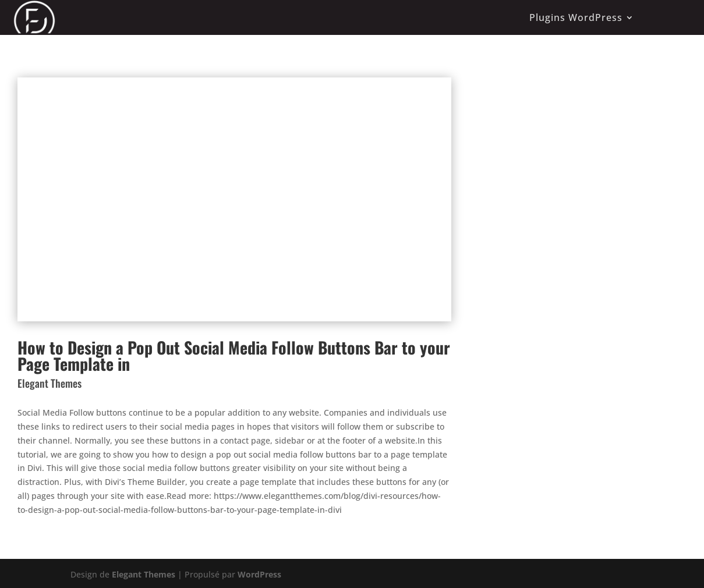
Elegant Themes (144, 574)
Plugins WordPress (576, 17)
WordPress (259, 574)
